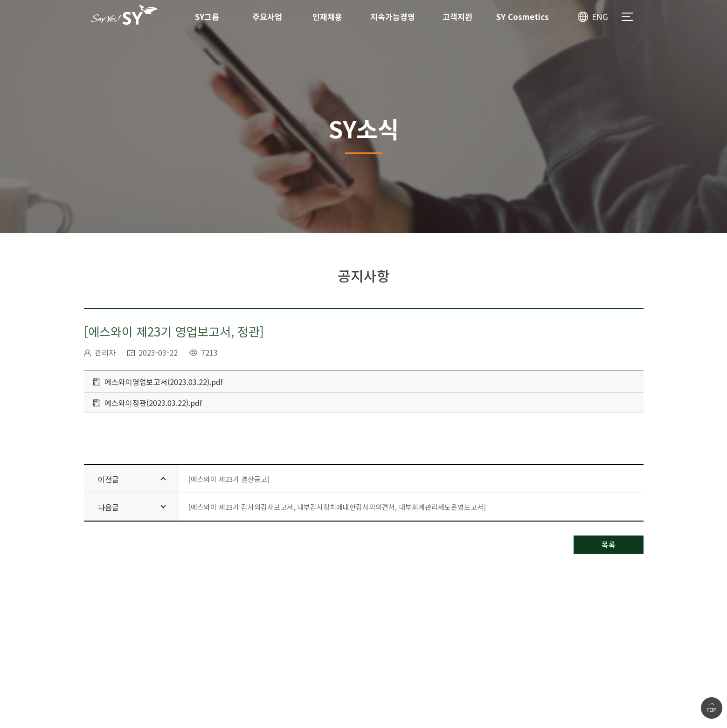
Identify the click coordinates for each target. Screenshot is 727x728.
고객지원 (457, 17)
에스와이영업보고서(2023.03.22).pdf (158, 382)
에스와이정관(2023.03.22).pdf (148, 403)
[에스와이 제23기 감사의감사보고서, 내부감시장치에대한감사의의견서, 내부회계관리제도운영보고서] (337, 507)
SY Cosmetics (523, 17)
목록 (609, 544)
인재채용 (327, 17)
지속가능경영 (393, 17)
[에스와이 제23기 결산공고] (229, 479)
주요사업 (267, 17)
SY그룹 (207, 17)
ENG (600, 17)
